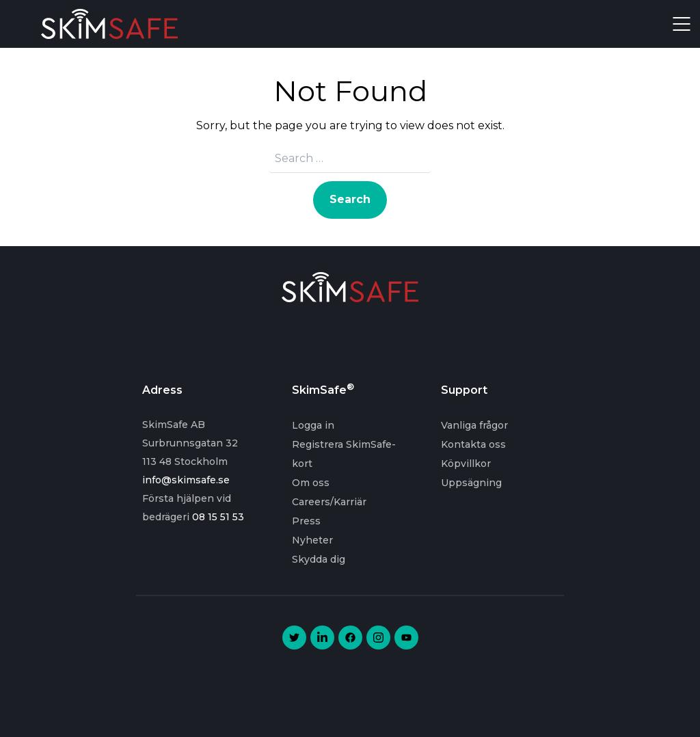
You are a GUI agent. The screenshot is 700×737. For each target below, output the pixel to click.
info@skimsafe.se (186, 480)
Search (350, 199)
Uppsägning (471, 483)
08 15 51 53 (218, 517)
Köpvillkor (466, 464)
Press (306, 521)
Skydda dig (319, 559)
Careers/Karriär (329, 502)
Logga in (313, 425)
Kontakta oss (473, 444)
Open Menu (682, 24)
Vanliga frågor (474, 425)
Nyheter (312, 540)
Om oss (311, 483)
